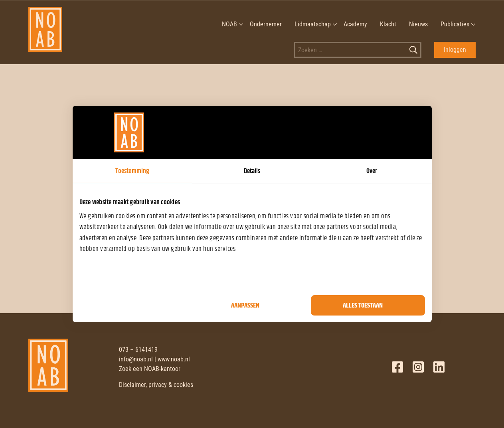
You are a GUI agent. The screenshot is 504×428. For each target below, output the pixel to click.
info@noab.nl (136, 359)
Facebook (397, 367)
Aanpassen (245, 306)
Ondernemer (266, 24)
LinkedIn (439, 367)
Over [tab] (372, 171)
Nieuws (418, 24)
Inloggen (455, 50)
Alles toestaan (363, 306)
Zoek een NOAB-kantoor (150, 369)
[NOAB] (45, 24)
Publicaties (455, 24)
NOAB (229, 24)
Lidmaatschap (313, 24)
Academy (355, 24)
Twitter (418, 367)
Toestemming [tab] (132, 171)
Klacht (388, 24)
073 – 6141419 (138, 350)
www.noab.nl (174, 359)
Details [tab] (252, 171)
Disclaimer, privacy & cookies (156, 385)
